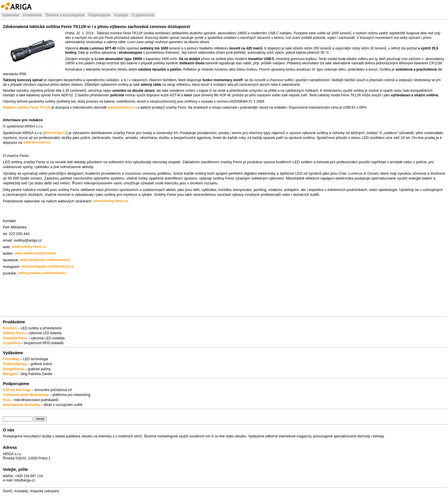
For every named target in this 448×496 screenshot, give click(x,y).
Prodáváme (32, 15)
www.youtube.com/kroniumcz (42, 273)
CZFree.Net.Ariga (17, 390)
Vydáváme (11, 15)
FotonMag (12, 359)
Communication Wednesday (26, 395)
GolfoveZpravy (15, 364)
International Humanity (21, 405)
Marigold (10, 374)
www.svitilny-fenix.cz (111, 201)
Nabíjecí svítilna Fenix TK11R (27, 107)
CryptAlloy (12, 343)
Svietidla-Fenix (15, 338)
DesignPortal (13, 369)
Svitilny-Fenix (14, 333)
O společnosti (143, 15)
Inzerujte (121, 15)
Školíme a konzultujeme (65, 15)
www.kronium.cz (121, 107)
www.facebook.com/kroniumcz (45, 260)
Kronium (10, 328)
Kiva (6, 400)
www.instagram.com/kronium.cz (48, 266)
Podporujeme (99, 15)
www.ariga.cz (56, 133)
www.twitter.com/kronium (36, 253)
